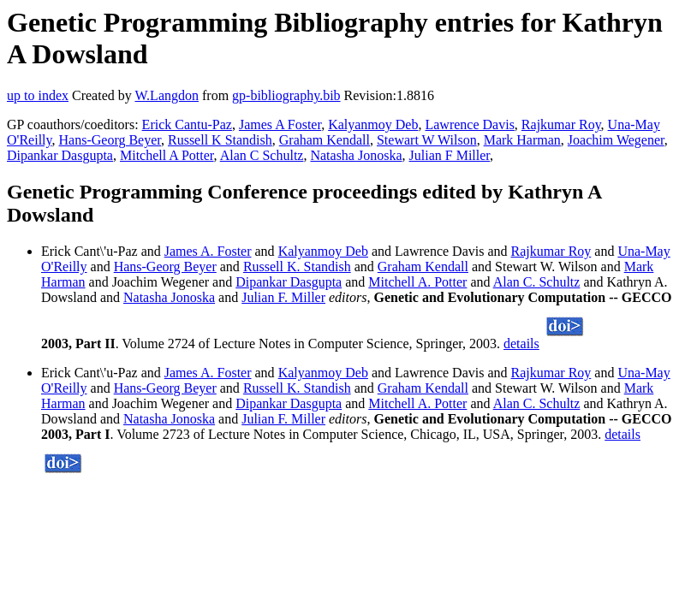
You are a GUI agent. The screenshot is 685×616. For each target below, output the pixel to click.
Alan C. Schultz (537, 282)
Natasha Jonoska (356, 155)
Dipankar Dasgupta (60, 155)
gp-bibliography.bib (286, 95)
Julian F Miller (450, 155)
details (521, 344)
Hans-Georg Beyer (110, 140)
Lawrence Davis (469, 124)
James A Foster (280, 124)
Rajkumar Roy (561, 124)
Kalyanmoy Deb (373, 124)
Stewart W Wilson (427, 140)
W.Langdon (167, 95)
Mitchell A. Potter (417, 282)
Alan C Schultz (262, 155)
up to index (38, 95)
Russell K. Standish (297, 267)
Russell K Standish (220, 140)
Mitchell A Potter (167, 155)
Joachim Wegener (616, 140)
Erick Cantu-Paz (187, 124)
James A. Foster (208, 251)
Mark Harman (522, 140)
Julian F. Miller (283, 297)
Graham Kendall (325, 140)
